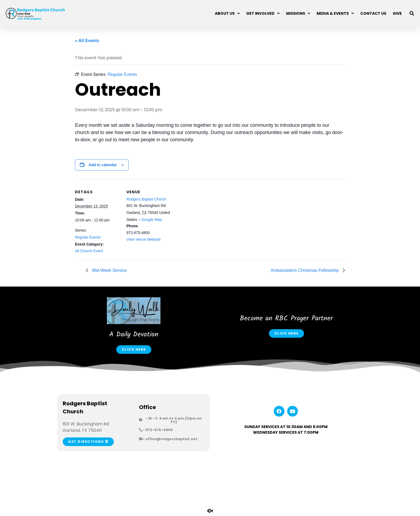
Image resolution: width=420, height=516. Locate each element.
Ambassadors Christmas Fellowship (305, 270)
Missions (298, 13)
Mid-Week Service (109, 270)
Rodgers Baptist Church (146, 199)
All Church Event (89, 251)
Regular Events (88, 237)
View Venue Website (144, 239)
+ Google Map (150, 220)
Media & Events (335, 13)
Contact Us (373, 13)
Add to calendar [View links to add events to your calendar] (103, 165)
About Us (227, 13)
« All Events (87, 41)
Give (397, 13)
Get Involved (263, 13)
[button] (412, 13)
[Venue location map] (206, 216)
